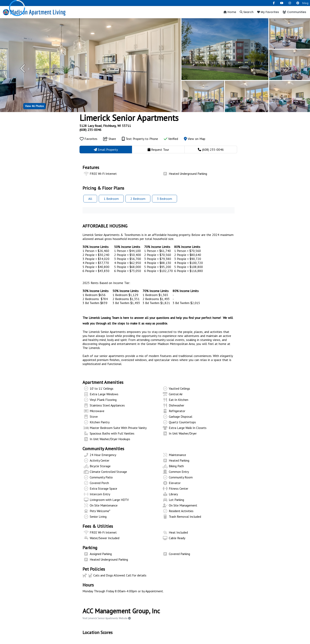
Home (230, 12)
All (90, 199)
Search (247, 12)
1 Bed (111, 199)
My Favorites (268, 12)
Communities (294, 12)
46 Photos (34, 106)
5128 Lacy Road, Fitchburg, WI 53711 (105, 126)
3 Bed (165, 199)
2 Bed (138, 199)
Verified (171, 139)
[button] (23, 68)
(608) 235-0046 (90, 130)
